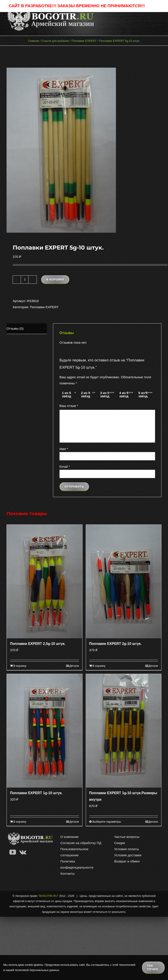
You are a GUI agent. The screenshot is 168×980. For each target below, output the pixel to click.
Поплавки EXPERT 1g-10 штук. (36, 793)
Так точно (153, 967)
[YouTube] (13, 852)
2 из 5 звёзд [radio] (86, 394)
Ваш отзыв (69, 406)
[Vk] (23, 852)
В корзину (55, 279)
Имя (64, 449)
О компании (69, 837)
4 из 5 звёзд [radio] (124, 394)
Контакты (67, 874)
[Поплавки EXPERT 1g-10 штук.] (45, 731)
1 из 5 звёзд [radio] (66, 394)
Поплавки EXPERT (44, 307)
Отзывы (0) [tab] (15, 328)
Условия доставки (128, 855)
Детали (74, 666)
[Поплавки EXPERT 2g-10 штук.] (124, 581)
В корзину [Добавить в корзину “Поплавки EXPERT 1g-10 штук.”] (20, 822)
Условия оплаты (127, 849)
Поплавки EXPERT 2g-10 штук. (115, 644)
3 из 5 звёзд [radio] (105, 394)
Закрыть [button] (153, 6)
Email (65, 467)
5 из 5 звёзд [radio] (143, 394)
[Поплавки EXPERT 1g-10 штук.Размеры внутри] (124, 731)
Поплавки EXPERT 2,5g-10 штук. (38, 644)
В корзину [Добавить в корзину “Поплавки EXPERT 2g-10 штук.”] (99, 666)
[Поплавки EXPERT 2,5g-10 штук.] (45, 581)
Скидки (120, 843)
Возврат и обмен (127, 861)
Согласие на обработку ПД (81, 843)
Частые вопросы (127, 837)
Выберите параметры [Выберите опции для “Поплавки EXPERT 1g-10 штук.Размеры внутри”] (107, 822)
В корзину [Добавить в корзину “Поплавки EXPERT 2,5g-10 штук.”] (20, 666)
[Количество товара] (25, 280)
